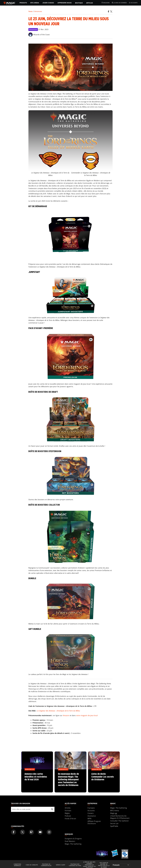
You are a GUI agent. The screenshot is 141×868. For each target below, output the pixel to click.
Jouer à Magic (48, 3)
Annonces (38, 11)
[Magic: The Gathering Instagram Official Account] (49, 832)
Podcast (68, 816)
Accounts (133, 3)
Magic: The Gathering (119, 808)
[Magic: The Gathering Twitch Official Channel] (31, 832)
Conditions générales (17, 865)
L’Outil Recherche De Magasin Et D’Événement (120, 817)
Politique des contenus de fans (75, 865)
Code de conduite (32, 865)
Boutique (79, 3)
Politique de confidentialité (46, 865)
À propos (91, 808)
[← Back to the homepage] (9, 3)
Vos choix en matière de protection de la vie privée (104, 865)
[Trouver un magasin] (52, 809)
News (31, 11)
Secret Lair (114, 823)
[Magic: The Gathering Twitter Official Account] (22, 832)
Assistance (92, 816)
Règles (67, 813)
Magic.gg (114, 813)
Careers (91, 813)
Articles (90, 3)
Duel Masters (70, 841)
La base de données (119, 3)
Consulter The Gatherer (120, 821)
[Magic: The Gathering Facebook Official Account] (14, 832)
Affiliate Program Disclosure (94, 822)
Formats (68, 811)
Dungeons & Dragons (73, 839)
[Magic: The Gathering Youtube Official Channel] (40, 832)
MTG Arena (35, 3)
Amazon (66, 715)
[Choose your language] (121, 865)
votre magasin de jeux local (87, 715)
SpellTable (114, 826)
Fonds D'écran (70, 819)
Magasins (106, 3)
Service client (61, 865)
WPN (89, 819)
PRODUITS (23, 3)
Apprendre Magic (65, 3)
